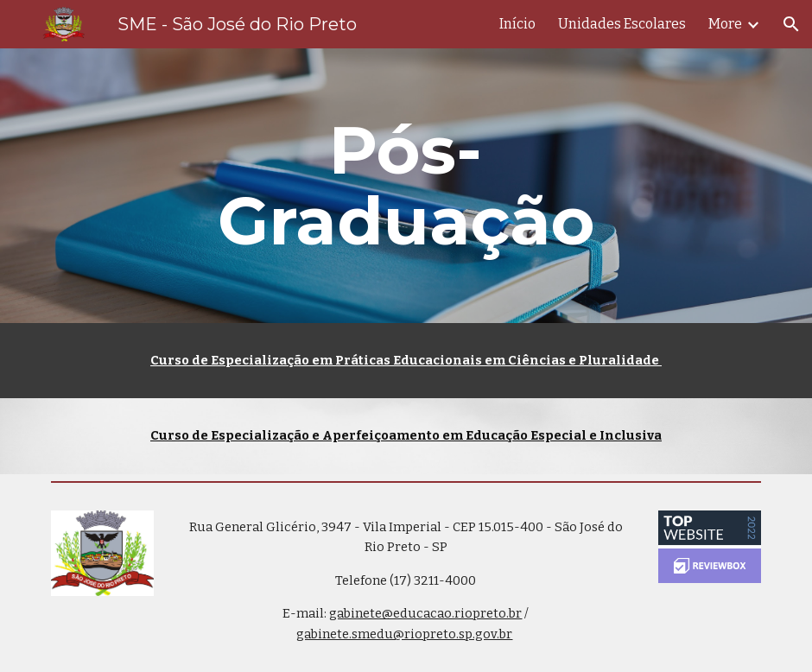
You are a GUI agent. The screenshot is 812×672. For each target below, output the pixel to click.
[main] (406, 186)
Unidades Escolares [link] (622, 24)
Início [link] (517, 24)
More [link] (725, 24)
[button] (791, 24)
